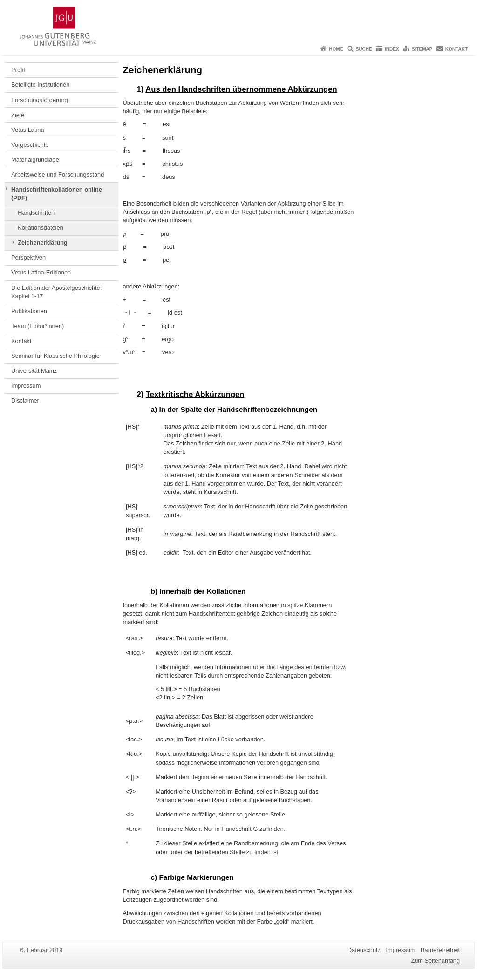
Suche (364, 49)
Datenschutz (364, 950)
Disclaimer (25, 401)
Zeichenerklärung (43, 243)
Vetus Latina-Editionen (41, 272)
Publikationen (29, 311)
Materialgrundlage (35, 160)
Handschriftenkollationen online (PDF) (57, 194)
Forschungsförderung (40, 100)
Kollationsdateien (40, 228)
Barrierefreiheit (440, 950)
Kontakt (457, 49)
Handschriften (36, 213)
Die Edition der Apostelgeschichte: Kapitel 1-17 (56, 292)
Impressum (26, 386)
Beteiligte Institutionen (40, 85)
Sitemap (422, 49)
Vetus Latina (27, 130)
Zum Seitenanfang (435, 961)
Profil (18, 70)
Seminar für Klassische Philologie (55, 356)
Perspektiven (28, 257)
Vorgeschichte (30, 145)
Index (392, 49)
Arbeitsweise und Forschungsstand (58, 175)
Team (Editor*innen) (37, 326)
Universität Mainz (34, 371)
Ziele (18, 115)
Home (336, 49)
